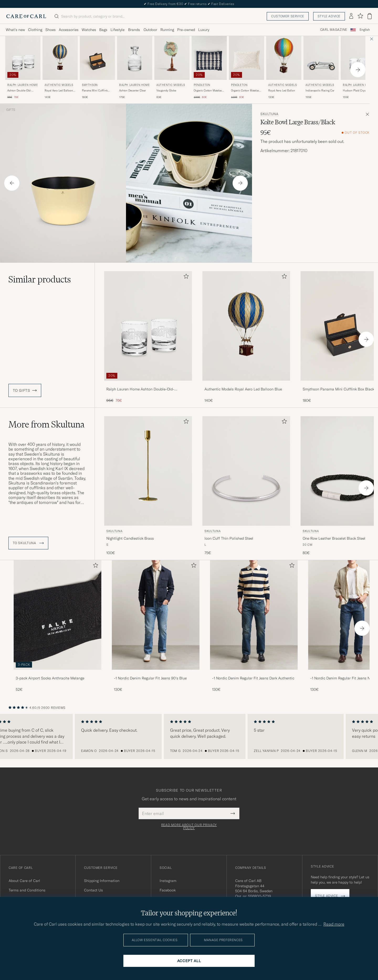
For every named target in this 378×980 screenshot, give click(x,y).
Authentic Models (59, 85)
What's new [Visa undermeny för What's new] (15, 30)
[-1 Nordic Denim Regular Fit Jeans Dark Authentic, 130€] (254, 626)
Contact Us (93, 890)
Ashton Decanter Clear (133, 91)
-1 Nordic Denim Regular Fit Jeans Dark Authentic (253, 678)
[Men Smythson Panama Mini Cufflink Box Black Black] (97, 58)
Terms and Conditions (27, 890)
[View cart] (370, 16)
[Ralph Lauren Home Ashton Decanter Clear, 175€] (135, 68)
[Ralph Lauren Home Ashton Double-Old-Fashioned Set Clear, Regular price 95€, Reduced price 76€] (23, 68)
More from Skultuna (46, 424)
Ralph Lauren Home (23, 85)
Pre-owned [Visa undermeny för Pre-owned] (186, 30)
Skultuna (269, 114)
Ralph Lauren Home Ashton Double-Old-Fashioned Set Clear (140, 389)
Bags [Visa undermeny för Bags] (103, 30)
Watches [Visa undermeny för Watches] (89, 30)
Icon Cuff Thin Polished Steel (229, 538)
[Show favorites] (360, 16)
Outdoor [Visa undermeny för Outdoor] (150, 30)
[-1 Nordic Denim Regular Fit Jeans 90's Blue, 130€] (156, 626)
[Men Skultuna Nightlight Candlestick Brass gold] (148, 471)
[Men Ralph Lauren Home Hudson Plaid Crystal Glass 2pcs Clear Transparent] (358, 58)
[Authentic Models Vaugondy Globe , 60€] (172, 68)
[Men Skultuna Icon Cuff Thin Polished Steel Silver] (246, 471)
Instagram (168, 881)
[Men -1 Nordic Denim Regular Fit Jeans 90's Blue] (156, 615)
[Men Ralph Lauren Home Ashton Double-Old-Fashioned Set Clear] (23, 58)
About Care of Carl (24, 881)
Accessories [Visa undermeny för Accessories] (69, 30)
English (365, 30)
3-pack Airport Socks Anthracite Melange (50, 678)
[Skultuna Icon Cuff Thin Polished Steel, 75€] (246, 486)
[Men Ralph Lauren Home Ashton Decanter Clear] (135, 58)
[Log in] (351, 16)
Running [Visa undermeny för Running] (167, 30)
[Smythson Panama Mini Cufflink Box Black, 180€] (97, 68)
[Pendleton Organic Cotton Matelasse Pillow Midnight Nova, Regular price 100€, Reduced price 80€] (209, 68)
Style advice (329, 16)
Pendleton (202, 85)
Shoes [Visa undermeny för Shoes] (51, 30)
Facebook (168, 890)
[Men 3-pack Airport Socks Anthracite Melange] (57, 615)
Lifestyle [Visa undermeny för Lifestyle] (117, 30)
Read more (334, 924)
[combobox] (365, 30)
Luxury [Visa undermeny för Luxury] (204, 30)
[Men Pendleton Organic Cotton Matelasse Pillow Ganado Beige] (246, 58)
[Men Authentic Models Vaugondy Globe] (172, 58)
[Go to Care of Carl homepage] (26, 16)
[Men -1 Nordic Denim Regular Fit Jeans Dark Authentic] (254, 615)
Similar (40, 279)
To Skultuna (28, 543)
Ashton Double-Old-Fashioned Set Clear (19, 91)
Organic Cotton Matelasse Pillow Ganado (246, 91)
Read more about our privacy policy (189, 827)
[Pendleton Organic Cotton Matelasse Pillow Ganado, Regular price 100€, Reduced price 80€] (246, 68)
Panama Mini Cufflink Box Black (95, 91)
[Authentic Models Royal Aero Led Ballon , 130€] (284, 68)
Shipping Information (102, 881)
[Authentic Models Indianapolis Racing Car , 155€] (321, 68)
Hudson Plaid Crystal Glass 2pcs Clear (356, 91)
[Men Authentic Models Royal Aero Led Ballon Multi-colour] (284, 58)
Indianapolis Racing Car (320, 91)
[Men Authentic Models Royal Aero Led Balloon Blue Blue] (60, 58)
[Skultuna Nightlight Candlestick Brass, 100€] (148, 486)
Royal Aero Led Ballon (282, 91)
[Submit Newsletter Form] (233, 813)
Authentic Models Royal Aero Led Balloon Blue (243, 389)
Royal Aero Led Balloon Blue (59, 91)
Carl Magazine (334, 30)
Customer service (288, 16)
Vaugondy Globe (166, 91)
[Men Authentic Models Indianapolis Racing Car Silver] (321, 58)
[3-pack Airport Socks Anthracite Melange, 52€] (57, 626)
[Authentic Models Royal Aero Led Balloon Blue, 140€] (60, 68)
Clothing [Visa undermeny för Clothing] (35, 30)
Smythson (90, 85)
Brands (134, 30)
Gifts (11, 110)
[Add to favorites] (185, 277)
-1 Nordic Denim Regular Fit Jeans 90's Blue (150, 678)
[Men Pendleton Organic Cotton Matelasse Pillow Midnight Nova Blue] (209, 58)
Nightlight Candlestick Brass (130, 538)
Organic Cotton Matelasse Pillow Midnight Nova (209, 91)
